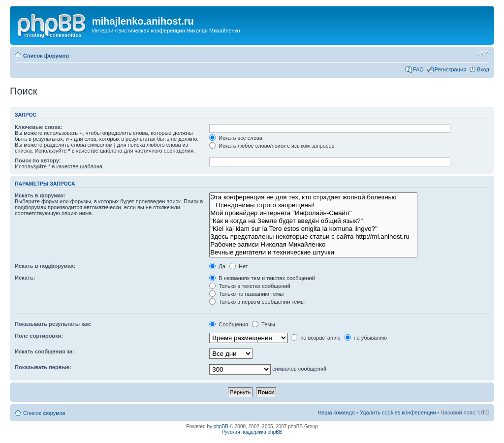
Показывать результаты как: (53, 324)
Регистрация (450, 69)
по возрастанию (315, 338)
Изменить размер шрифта (482, 54)
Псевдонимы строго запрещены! (313, 205)
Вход (483, 69)
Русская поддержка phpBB (252, 432)
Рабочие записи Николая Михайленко (313, 245)
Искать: (25, 278)
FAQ (418, 69)
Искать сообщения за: (45, 351)
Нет (239, 266)
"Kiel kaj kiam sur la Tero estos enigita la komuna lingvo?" (313, 229)
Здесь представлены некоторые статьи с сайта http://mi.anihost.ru (313, 237)
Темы (264, 324)
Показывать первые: (43, 367)
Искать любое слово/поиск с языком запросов (272, 146)
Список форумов (46, 56)
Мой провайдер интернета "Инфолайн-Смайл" (313, 213)
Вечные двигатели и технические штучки (313, 253)
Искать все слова (236, 138)
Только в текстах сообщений (250, 286)
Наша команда (336, 412)
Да (217, 266)
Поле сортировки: (39, 336)
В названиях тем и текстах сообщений (262, 278)
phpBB (221, 427)
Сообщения (229, 324)
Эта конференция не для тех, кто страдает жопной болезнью (313, 197)
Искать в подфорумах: (45, 266)
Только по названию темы (246, 294)
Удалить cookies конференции (398, 412)
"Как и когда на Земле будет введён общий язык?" (313, 221)
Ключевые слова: (39, 127)
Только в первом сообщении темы (257, 302)
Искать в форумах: (40, 195)
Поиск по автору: (38, 160)
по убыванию (366, 338)
